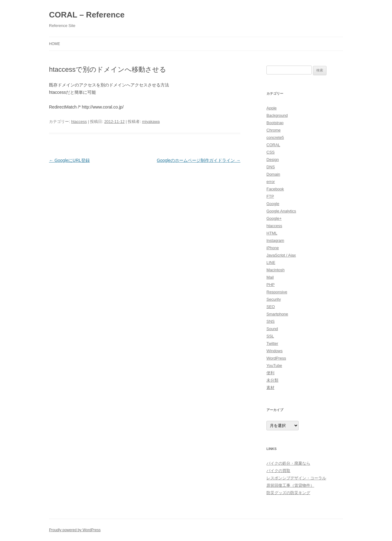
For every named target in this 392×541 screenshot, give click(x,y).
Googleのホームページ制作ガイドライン (199, 160)
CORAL (273, 145)
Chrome (273, 130)
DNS (271, 167)
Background (277, 115)
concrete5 (275, 137)
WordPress (276, 358)
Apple (271, 108)
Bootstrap (275, 123)
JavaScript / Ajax (281, 255)
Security (274, 299)
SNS (271, 321)
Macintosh (275, 270)
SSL (270, 336)
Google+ (274, 218)
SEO (271, 307)
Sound (272, 329)
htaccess (79, 122)
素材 (270, 388)
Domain (273, 174)
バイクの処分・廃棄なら (288, 463)
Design (273, 160)
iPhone (273, 248)
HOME (55, 44)
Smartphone (277, 314)
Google (273, 204)
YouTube (274, 366)
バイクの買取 (278, 471)
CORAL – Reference (87, 15)
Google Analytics (281, 211)
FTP (270, 196)
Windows (275, 351)
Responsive (277, 292)
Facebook (275, 189)
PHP (271, 285)
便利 (270, 373)
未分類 (272, 380)
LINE (271, 263)
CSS (271, 152)
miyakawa (151, 122)
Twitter (272, 343)
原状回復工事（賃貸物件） (290, 485)
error (271, 182)
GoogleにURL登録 (69, 160)
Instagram (275, 240)
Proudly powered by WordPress (75, 530)
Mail (270, 277)
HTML (272, 233)
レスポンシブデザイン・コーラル (296, 478)
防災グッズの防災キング (288, 493)
